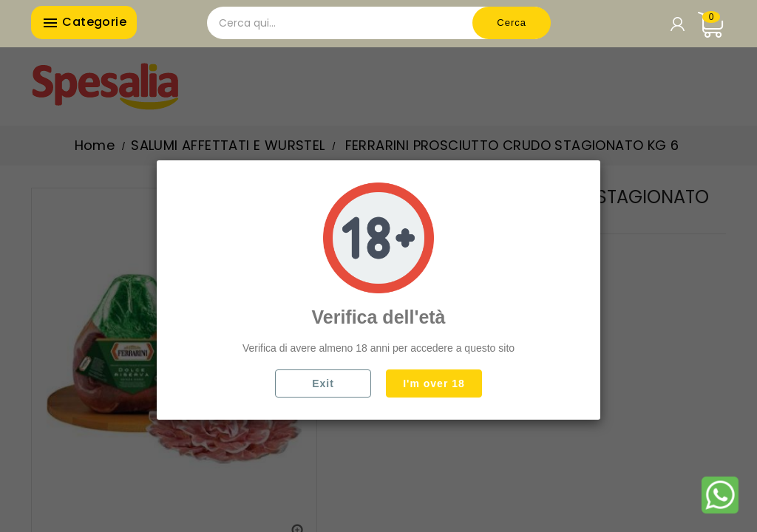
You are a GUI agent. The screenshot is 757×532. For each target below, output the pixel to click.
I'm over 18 (434, 383)
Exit (323, 383)
